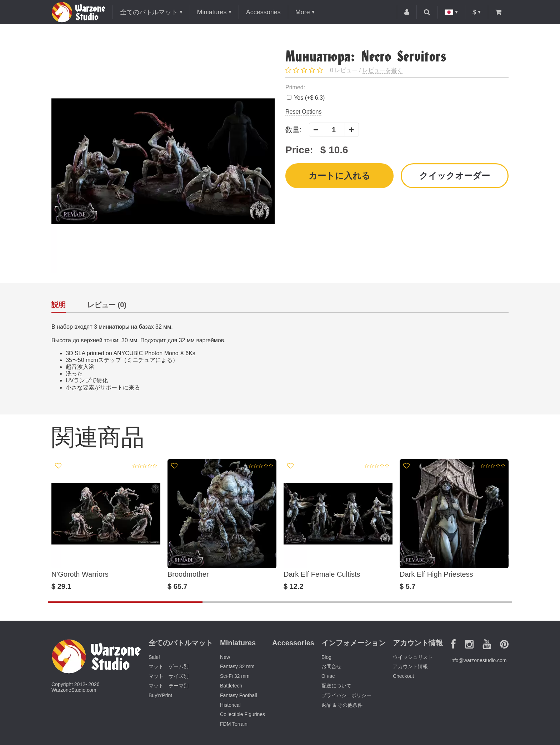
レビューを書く (382, 70)
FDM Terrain (234, 724)
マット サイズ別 (169, 676)
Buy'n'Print (160, 695)
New (225, 657)
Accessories (263, 12)
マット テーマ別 (169, 686)
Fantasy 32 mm (237, 666)
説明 (59, 305)
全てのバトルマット (149, 12)
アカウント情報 (410, 666)
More (303, 12)
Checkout (403, 676)
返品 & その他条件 (342, 705)
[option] (106, 525)
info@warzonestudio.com (478, 660)
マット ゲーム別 (169, 666)
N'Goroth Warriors (80, 574)
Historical (230, 705)
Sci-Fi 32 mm (235, 676)
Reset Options (303, 112)
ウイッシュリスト (413, 657)
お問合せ (331, 666)
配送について (336, 686)
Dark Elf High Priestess (436, 574)
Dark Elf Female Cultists (322, 574)
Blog (326, 657)
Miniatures (212, 12)
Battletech (231, 686)
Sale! (154, 657)
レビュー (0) (107, 305)
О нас (328, 676)
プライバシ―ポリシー (346, 695)
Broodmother (188, 574)
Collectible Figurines (242, 714)
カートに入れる (339, 176)
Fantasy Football (239, 695)
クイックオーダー (455, 176)
